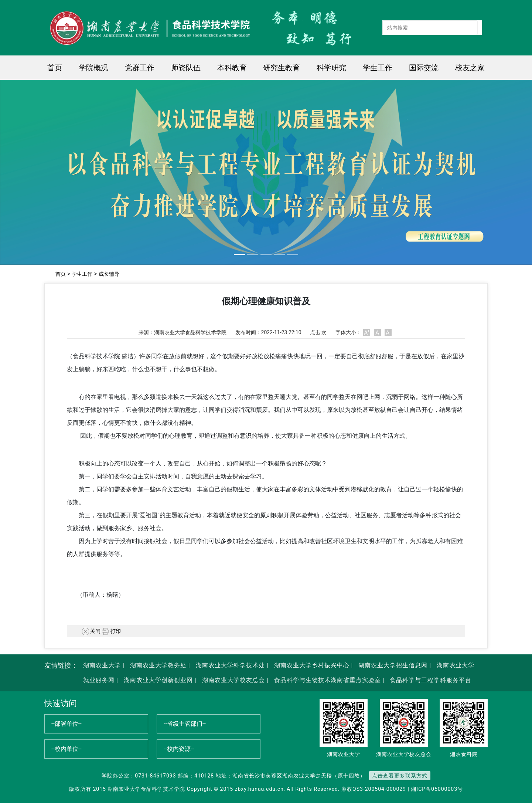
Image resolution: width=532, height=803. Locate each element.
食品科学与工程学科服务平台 (430, 680)
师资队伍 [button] (186, 68)
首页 (55, 68)
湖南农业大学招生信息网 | (394, 665)
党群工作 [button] (140, 68)
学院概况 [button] (93, 68)
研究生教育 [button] (282, 68)
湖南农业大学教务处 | (159, 665)
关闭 (91, 631)
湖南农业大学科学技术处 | (231, 665)
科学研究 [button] (331, 68)
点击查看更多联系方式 (400, 776)
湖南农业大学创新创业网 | (159, 680)
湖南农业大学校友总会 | (234, 680)
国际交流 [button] (424, 68)
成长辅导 (109, 274)
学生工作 (82, 274)
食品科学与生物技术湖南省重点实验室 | (329, 680)
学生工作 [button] (378, 68)
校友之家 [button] (470, 68)
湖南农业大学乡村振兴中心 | (313, 665)
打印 (111, 631)
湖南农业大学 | (104, 665)
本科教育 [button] (232, 68)
